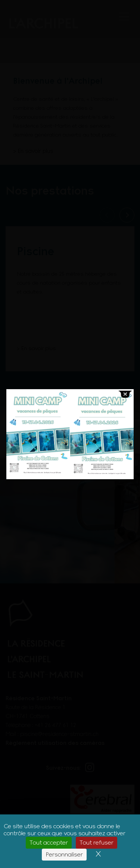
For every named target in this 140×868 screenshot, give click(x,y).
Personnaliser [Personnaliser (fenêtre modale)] (64, 854)
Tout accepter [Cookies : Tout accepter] (49, 843)
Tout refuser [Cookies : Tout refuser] (97, 843)
